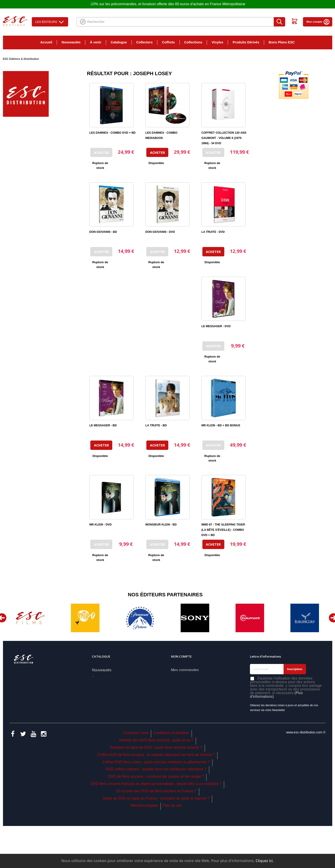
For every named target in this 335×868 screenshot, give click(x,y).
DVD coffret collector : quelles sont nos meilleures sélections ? (156, 812)
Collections (193, 42)
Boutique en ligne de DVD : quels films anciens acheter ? (156, 790)
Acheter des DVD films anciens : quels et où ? (156, 782)
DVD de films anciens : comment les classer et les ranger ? (156, 819)
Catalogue (119, 42)
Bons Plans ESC (282, 42)
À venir (96, 42)
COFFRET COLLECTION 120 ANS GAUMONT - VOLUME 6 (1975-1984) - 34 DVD (224, 138)
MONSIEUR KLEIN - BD (161, 525)
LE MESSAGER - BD (103, 425)
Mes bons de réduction (190, 704)
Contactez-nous (136, 775)
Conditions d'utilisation (171, 775)
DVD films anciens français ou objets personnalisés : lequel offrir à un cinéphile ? (156, 826)
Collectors (145, 42)
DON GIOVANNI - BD (103, 232)
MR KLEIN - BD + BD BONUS (221, 425)
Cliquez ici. (265, 861)
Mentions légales (145, 848)
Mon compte (318, 22)
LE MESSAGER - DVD (216, 326)
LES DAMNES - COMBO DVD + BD (113, 133)
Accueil (46, 42)
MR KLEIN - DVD (100, 525)
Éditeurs (99, 712)
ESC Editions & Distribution (21, 59)
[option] (30, 618)
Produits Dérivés (246, 42)
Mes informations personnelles (196, 695)
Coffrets (168, 42)
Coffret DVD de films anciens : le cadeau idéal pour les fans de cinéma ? (156, 797)
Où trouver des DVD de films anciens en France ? (156, 833)
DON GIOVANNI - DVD (160, 232)
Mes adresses (182, 687)
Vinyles (217, 42)
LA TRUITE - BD (156, 425)
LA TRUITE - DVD (213, 232)
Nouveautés (71, 42)
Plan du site (172, 848)
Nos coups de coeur (108, 695)
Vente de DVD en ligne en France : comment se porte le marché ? (156, 841)
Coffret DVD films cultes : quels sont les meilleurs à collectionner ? (156, 804)
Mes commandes (185, 670)
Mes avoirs (180, 678)
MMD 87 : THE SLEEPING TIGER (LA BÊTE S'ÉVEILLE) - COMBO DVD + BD (223, 530)
